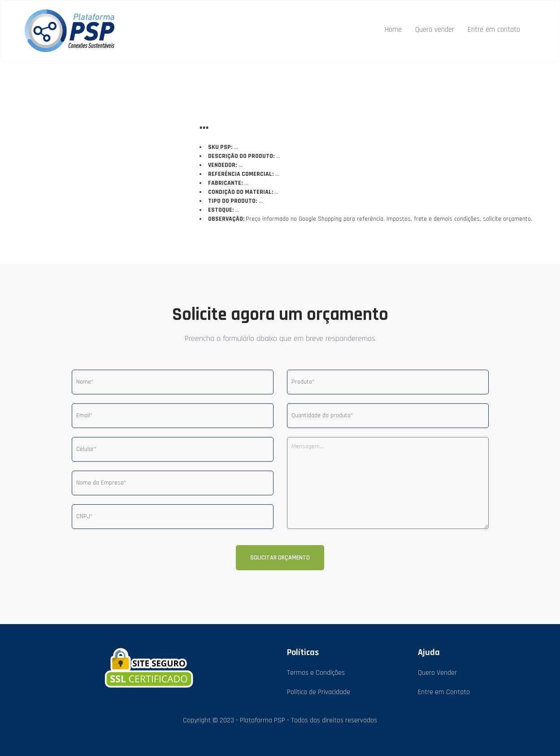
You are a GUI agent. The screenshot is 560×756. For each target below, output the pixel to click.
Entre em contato (494, 30)
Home (393, 30)
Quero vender (435, 30)
